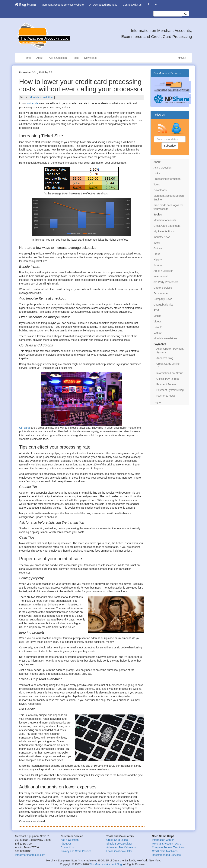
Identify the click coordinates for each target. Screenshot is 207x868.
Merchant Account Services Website (63, 5)
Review (158, 265)
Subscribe (170, 146)
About (40, 58)
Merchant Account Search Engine (169, 198)
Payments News (166, 396)
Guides (158, 248)
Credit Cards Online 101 (168, 366)
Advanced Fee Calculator (121, 847)
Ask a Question (58, 58)
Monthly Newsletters (41, 97)
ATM (156, 310)
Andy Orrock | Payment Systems (170, 351)
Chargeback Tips (163, 305)
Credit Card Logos (117, 840)
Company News (163, 299)
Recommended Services (166, 855)
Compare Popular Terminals (168, 847)
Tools (76, 58)
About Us (66, 844)
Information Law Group (170, 373)
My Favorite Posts (164, 231)
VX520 (158, 333)
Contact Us (67, 847)
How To (158, 327)
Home (27, 58)
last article (32, 103)
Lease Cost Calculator (119, 851)
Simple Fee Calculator (119, 844)
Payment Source (166, 384)
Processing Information (167, 179)
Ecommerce (161, 293)
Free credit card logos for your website (168, 207)
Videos (158, 321)
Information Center (163, 840)
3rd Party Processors (166, 282)
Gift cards (25, 428)
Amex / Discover (163, 271)
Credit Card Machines (165, 851)
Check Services (163, 288)
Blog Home (25, 5)
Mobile (157, 316)
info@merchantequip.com (30, 855)
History (158, 260)
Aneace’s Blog (165, 358)
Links (157, 173)
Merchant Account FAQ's (167, 844)
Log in (157, 402)
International (161, 276)
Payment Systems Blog (170, 390)
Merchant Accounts (165, 220)
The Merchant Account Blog (106, 864)
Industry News (162, 237)
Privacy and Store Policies (76, 851)
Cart (182, 58)
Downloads (91, 58)
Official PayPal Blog (168, 379)
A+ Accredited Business (103, 5)
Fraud (157, 254)
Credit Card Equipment (167, 226)
